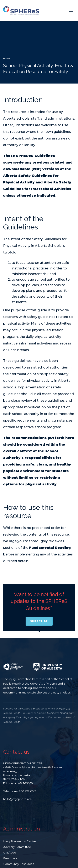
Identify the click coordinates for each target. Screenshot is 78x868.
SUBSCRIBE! (39, 621)
